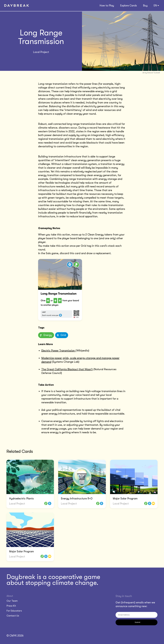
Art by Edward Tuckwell (151, 73)
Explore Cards (128, 5)
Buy (145, 5)
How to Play (107, 5)
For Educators (14, 611)
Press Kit (11, 606)
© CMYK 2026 (15, 636)
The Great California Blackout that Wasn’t (67, 369)
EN (156, 6)
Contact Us (13, 616)
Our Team (12, 601)
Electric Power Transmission (58, 351)
